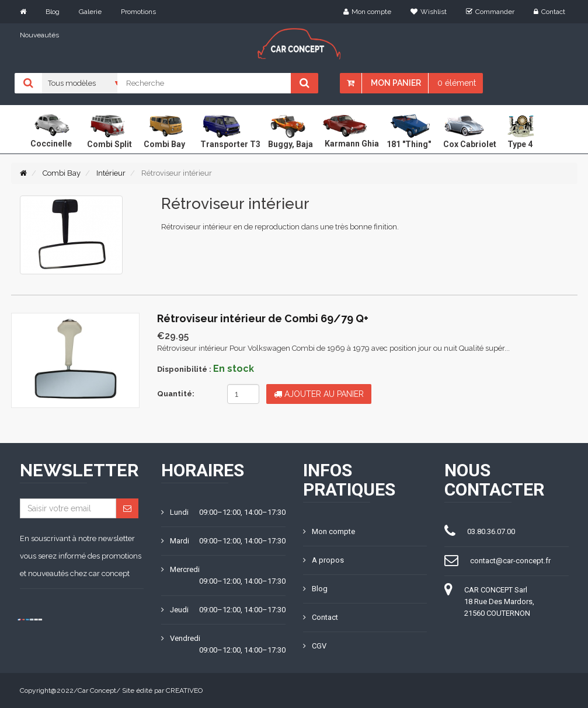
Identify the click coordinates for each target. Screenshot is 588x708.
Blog (53, 12)
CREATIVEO (184, 690)
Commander (490, 12)
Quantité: (176, 394)
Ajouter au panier (319, 394)
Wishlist (429, 12)
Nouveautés (39, 35)
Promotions (138, 12)
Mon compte (367, 12)
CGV (315, 646)
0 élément (457, 83)
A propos (323, 560)
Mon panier (396, 83)
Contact (549, 12)
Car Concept (97, 690)
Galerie (90, 12)
